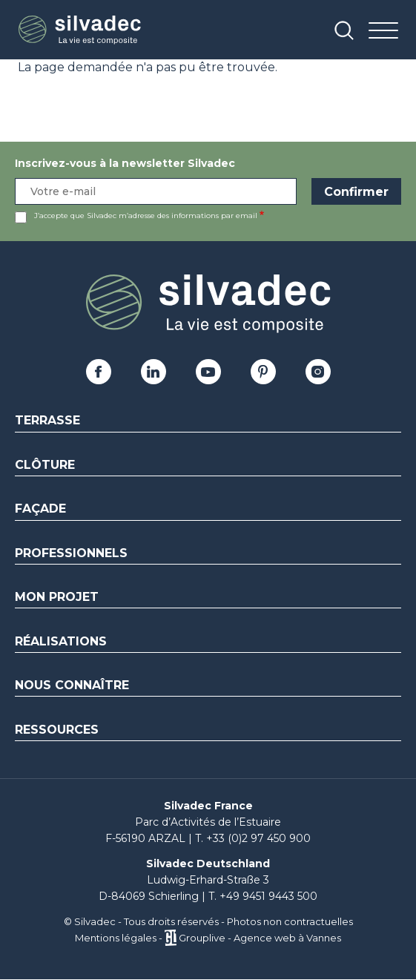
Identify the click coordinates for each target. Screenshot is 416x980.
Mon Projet (57, 597)
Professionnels (71, 553)
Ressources (57, 730)
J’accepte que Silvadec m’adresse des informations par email (146, 216)
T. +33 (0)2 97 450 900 (253, 838)
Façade (40, 509)
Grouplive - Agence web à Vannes (260, 938)
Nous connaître (72, 685)
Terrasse (47, 420)
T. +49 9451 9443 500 (263, 896)
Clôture (45, 465)
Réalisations (61, 641)
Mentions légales (116, 938)
